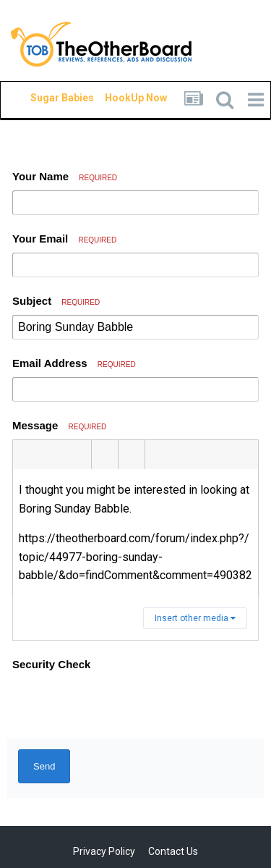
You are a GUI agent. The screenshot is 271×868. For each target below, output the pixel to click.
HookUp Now (119, 98)
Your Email (64, 239)
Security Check (51, 664)
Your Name (65, 176)
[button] (26, 455)
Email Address (74, 363)
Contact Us (173, 851)
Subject (56, 301)
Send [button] (44, 766)
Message (59, 425)
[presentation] (122, 705)
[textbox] (135, 533)
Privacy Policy (104, 851)
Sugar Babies (45, 98)
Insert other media (195, 618)
